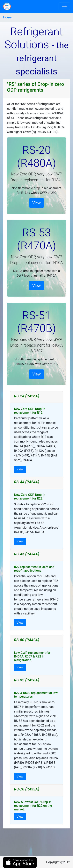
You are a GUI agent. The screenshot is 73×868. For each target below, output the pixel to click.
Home (7, 17)
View (20, 469)
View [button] (36, 203)
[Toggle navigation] (64, 6)
